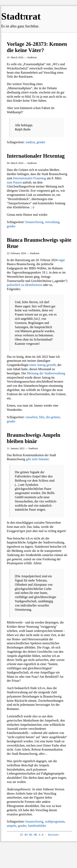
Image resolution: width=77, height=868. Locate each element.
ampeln (11, 826)
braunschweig (34, 222)
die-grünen (53, 417)
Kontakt (53, 835)
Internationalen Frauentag (30, 178)
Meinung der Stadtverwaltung (46, 373)
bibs (42, 417)
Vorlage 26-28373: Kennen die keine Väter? (37, 47)
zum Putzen (14, 182)
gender (41, 142)
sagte (62, 260)
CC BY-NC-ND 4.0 (32, 835)
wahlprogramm (55, 821)
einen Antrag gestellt (42, 365)
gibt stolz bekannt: (38, 459)
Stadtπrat (21, 16)
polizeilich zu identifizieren (24, 285)
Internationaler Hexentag (36, 156)
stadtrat (30, 142)
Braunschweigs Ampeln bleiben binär (33, 438)
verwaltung (52, 222)
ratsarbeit (32, 417)
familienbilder (37, 826)
